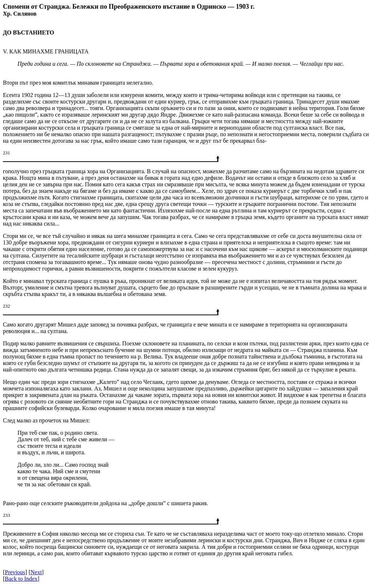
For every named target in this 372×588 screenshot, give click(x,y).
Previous (15, 572)
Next (36, 572)
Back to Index (21, 579)
